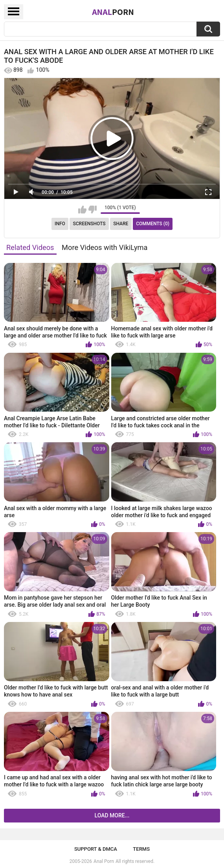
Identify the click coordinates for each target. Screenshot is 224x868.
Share (121, 224)
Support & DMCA (96, 849)
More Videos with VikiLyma (105, 247)
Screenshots (89, 224)
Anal (113, 12)
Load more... (112, 815)
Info (60, 224)
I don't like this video (93, 210)
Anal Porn (104, 861)
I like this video (82, 210)
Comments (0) (153, 224)
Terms (141, 849)
